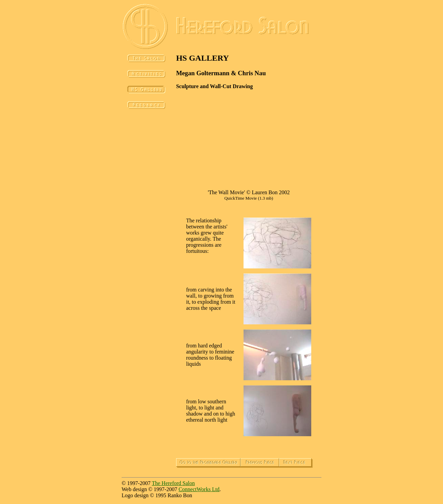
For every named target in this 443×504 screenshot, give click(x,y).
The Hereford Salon (173, 483)
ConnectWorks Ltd (199, 489)
